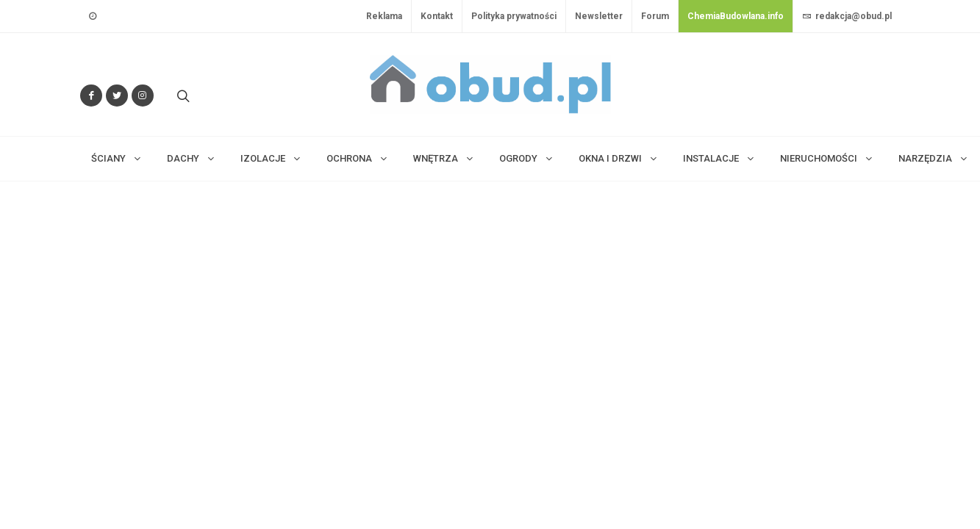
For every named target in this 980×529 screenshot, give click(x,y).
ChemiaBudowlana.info (736, 16)
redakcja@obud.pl (847, 16)
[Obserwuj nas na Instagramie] (143, 96)
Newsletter (599, 16)
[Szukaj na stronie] (182, 96)
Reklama (384, 16)
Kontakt (437, 16)
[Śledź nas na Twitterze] (117, 96)
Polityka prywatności (514, 16)
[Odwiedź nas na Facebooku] (91, 96)
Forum (655, 16)
